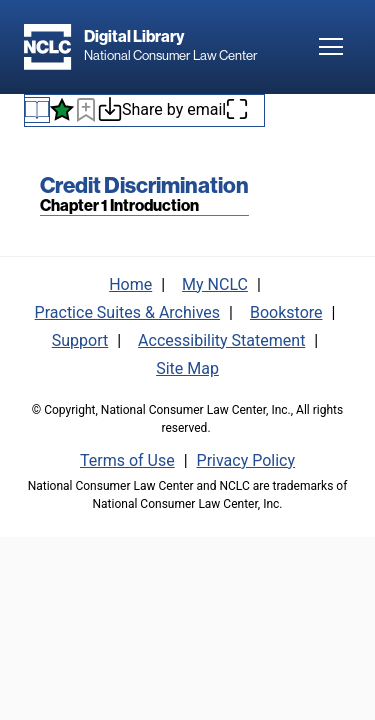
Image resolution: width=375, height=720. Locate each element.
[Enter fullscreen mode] (237, 110)
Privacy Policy (246, 460)
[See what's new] (62, 110)
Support (80, 340)
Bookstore (286, 312)
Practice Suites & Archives (128, 312)
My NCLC (215, 284)
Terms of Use (127, 460)
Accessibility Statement (221, 340)
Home (130, 284)
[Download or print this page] (110, 112)
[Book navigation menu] (37, 110)
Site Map (187, 368)
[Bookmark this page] (86, 113)
